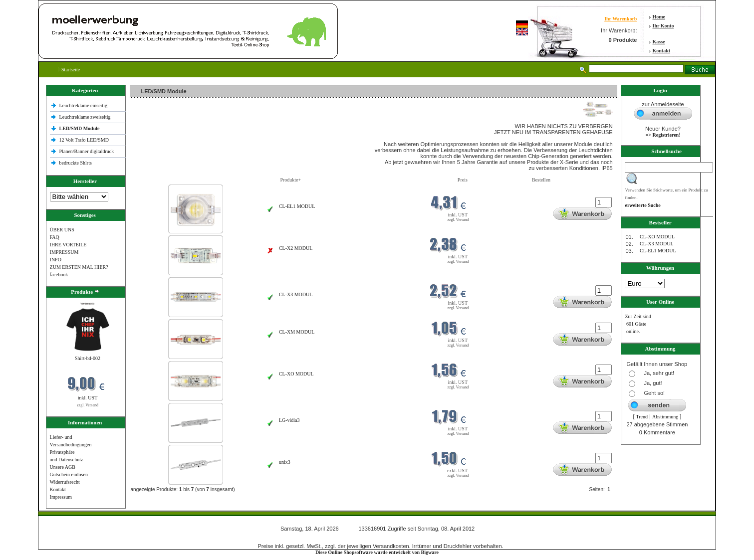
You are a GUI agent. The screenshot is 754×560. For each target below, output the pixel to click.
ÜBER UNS (62, 230)
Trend (642, 417)
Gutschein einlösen (69, 474)
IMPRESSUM (64, 252)
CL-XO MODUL (296, 374)
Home (659, 17)
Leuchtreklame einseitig (84, 105)
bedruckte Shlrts (76, 163)
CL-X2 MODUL (296, 248)
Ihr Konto (663, 26)
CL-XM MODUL (297, 332)
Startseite (69, 70)
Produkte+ (290, 180)
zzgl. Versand (88, 405)
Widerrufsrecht (65, 482)
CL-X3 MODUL (296, 294)
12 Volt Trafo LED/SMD (84, 140)
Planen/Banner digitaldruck (87, 151)
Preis (463, 180)
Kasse (659, 42)
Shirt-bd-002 (88, 358)
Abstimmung (665, 417)
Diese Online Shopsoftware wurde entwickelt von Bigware (377, 552)
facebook (59, 275)
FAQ (55, 237)
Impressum (61, 497)
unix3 (285, 462)
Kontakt (662, 51)
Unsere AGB (63, 467)
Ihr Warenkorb (621, 19)
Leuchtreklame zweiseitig (86, 117)
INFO (56, 260)
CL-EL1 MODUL (297, 206)
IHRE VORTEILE (68, 245)
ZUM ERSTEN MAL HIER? (79, 267)
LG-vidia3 (289, 420)
